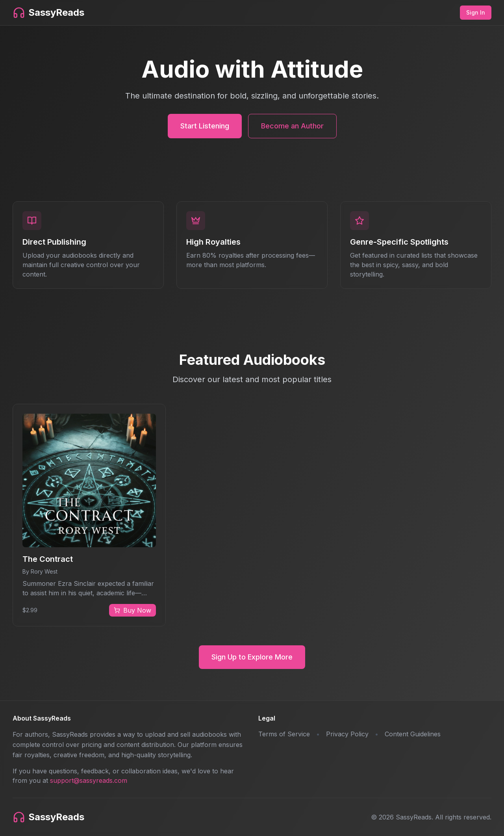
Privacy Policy (347, 734)
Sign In (476, 12)
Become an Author (292, 126)
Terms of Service (284, 734)
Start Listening (205, 126)
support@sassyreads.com (89, 780)
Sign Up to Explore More (252, 657)
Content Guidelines (413, 734)
